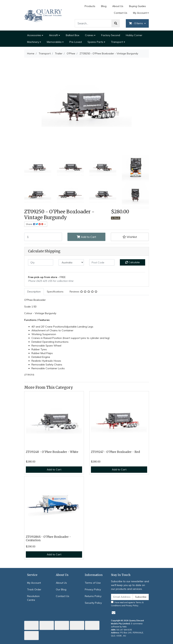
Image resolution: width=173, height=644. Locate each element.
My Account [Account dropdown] (140, 13)
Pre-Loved (76, 42)
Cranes (89, 35)
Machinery (33, 42)
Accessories (34, 35)
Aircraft (53, 35)
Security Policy (93, 603)
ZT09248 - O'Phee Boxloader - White (52, 452)
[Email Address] (122, 597)
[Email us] (114, 613)
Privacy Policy (93, 589)
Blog (104, 6)
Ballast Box (72, 35)
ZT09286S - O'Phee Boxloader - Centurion (48, 539)
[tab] (34, 292)
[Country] (71, 262)
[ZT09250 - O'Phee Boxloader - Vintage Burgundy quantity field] (43, 237)
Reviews (84, 292)
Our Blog (61, 589)
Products (90, 6)
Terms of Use (93, 583)
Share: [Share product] (35, 224)
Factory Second (111, 35)
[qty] (41, 262)
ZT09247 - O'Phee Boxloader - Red (115, 452)
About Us (118, 6)
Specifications (55, 292)
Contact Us (121, 13)
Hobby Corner (134, 35)
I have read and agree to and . (127, 604)
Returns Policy (93, 596)
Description (34, 292)
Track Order (34, 589)
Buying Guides (137, 6)
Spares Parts (95, 42)
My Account (34, 583)
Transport (117, 42)
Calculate (133, 262)
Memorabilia (54, 42)
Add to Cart (86, 237)
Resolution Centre (33, 598)
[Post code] (102, 262)
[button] (130, 237)
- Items (136, 23)
